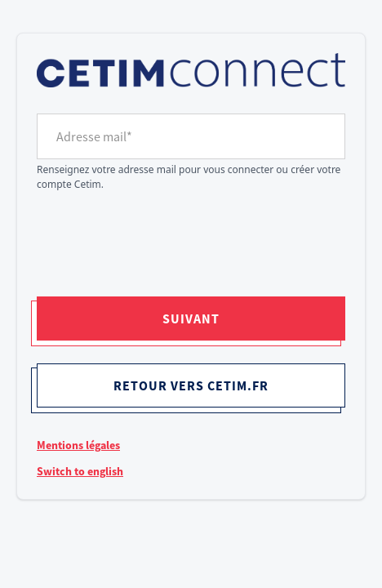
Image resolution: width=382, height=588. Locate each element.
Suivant (191, 318)
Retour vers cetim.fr (191, 385)
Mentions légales (78, 445)
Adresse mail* (94, 136)
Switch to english (80, 471)
